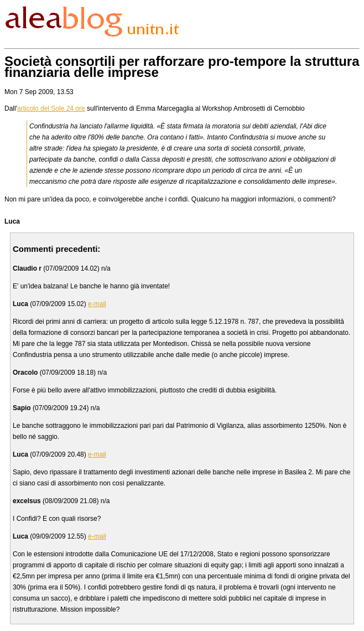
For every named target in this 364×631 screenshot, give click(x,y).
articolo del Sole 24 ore (51, 108)
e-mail (97, 304)
